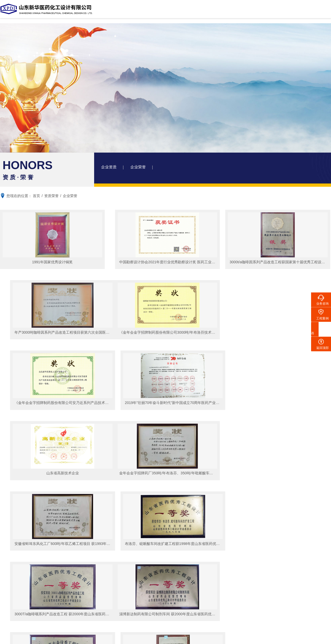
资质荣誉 (201, 12)
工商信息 (45, 547)
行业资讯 (123, 572)
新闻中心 (230, 12)
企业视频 (45, 570)
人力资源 (258, 12)
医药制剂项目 (85, 562)
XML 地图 (165, 639)
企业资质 (110, 168)
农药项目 (82, 555)
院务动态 (123, 564)
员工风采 (12, 596)
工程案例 (173, 12)
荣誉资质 (45, 555)
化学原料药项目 (87, 539)
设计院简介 (144, 12)
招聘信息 (12, 612)
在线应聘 (12, 604)
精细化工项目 (85, 547)
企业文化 (45, 562)
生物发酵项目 (85, 570)
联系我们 (287, 12)
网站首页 (116, 12)
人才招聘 (12, 589)
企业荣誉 (141, 168)
